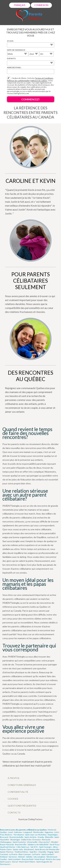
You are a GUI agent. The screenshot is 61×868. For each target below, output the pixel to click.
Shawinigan (15, 840)
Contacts (14, 812)
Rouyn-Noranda (7, 844)
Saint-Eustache (19, 842)
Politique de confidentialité (18, 81)
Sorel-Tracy (54, 844)
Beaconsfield (28, 859)
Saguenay (49, 832)
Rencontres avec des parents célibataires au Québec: (24, 830)
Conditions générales (22, 785)
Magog (50, 852)
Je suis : (10, 41)
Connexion (41, 5)
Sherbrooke (38, 832)
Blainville (49, 837)
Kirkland (4, 857)
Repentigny (53, 835)
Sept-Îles (33, 852)
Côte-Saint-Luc (23, 847)
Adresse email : (14, 67)
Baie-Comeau (25, 854)
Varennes (13, 857)
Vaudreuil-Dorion (8, 847)
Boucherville (21, 844)
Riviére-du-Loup (53, 859)
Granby (41, 837)
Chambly (42, 852)
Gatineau (18, 832)
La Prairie (13, 854)
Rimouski (46, 840)
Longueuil (28, 832)
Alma (55, 847)
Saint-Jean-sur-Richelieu (36, 835)
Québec (3, 832)
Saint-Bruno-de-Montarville (47, 849)
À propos (14, 778)
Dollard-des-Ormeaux (31, 840)
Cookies (13, 799)
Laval (10, 832)
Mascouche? (44, 842)
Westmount (52, 857)
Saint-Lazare (5, 862)
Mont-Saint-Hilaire (27, 862)
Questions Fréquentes (22, 806)
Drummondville (16, 837)
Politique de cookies (39, 81)
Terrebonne (19, 835)
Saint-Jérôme (30, 837)
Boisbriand (29, 849)
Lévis (57, 832)
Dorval (15, 862)
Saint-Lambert (48, 854)
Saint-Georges (45, 847)
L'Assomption (39, 857)
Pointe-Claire (6, 849)
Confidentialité (18, 792)
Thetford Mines (21, 852)
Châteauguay (6, 842)
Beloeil (21, 857)
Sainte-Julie (18, 849)
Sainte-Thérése (7, 852)
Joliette (29, 857)
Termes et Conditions (44, 78)
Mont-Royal (40, 859)
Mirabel (54, 842)
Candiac (3, 859)
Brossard (4, 837)
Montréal (52, 830)
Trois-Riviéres (6, 835)
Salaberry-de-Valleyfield (38, 844)
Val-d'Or (34, 847)
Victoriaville (32, 842)
